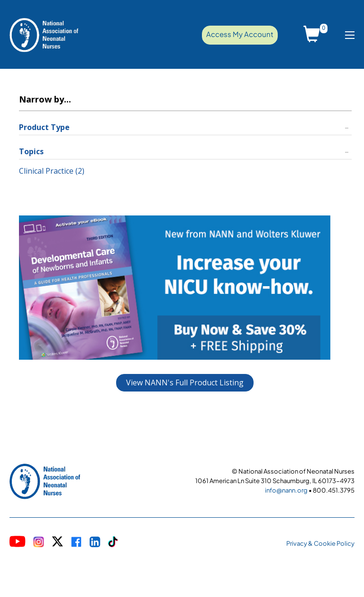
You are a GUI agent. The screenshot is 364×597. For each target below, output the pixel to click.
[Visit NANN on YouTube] (18, 543)
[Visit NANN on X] (57, 543)
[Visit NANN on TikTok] (113, 543)
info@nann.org (286, 490)
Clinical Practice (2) (52, 171)
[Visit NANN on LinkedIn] (95, 543)
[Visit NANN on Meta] (76, 543)
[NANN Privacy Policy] (320, 543)
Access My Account (240, 34)
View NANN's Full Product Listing (185, 382)
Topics (31, 151)
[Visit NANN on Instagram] (39, 543)
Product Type (44, 127)
